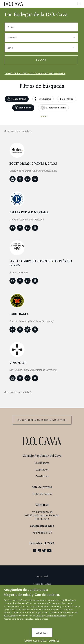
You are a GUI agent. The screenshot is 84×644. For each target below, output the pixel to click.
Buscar (41, 60)
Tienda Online (17, 99)
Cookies (40, 616)
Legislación (42, 470)
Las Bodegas (42, 463)
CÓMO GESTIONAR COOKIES (42, 641)
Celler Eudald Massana (29, 212)
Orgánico (67, 99)
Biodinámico (23, 108)
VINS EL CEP (18, 363)
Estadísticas (42, 476)
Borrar (44, 116)
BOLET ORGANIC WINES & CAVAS (33, 164)
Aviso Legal (42, 576)
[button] (79, 4)
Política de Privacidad (56, 616)
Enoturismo (43, 99)
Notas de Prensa (42, 494)
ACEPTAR (42, 633)
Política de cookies (42, 584)
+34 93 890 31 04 (42, 533)
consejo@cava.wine (42, 526)
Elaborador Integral (53, 108)
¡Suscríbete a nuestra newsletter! (42, 420)
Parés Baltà (19, 314)
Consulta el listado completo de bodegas (35, 73)
